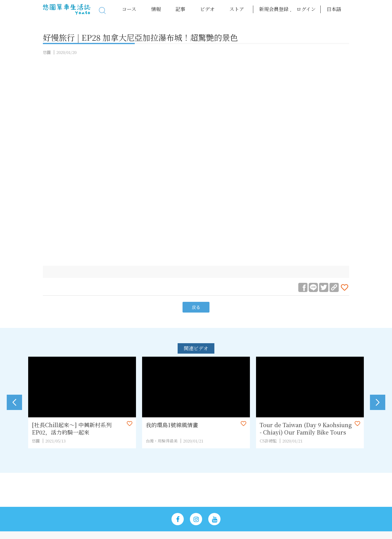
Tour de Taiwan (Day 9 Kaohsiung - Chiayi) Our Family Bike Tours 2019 (306, 428)
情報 (156, 9)
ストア (237, 9)
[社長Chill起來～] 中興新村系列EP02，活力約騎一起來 (72, 428)
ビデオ (207, 9)
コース (129, 9)
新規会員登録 (274, 9)
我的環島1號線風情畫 (172, 425)
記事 (180, 9)
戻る (196, 307)
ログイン (306, 9)
